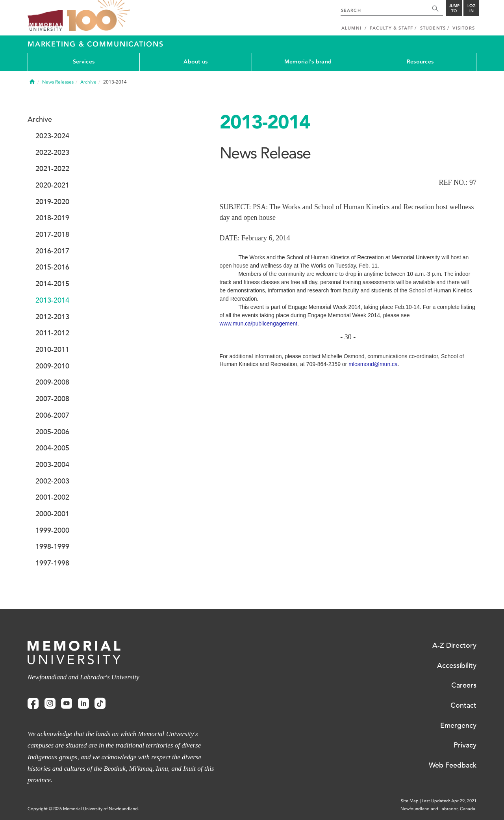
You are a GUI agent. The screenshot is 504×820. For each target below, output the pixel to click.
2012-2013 (52, 317)
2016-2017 (52, 251)
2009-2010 (52, 366)
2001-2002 (52, 497)
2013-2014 (52, 300)
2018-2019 (52, 218)
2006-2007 (52, 415)
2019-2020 (52, 202)
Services (84, 62)
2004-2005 (52, 448)
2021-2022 (52, 169)
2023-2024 (52, 136)
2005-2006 (52, 432)
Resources (420, 62)
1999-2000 (52, 530)
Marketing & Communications (96, 44)
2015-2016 (52, 267)
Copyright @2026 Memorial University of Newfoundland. (83, 809)
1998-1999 (52, 547)
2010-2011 (52, 350)
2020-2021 (52, 185)
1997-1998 (52, 563)
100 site (98, 16)
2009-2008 (52, 382)
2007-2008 (52, 399)
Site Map (410, 801)
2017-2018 (52, 234)
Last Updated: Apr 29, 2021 (449, 801)
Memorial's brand (308, 62)
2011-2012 (52, 333)
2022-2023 (52, 152)
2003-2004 (52, 465)
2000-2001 (52, 514)
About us (195, 62)
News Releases (58, 82)
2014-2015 (52, 284)
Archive (88, 82)
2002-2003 (52, 481)
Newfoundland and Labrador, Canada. (438, 809)
